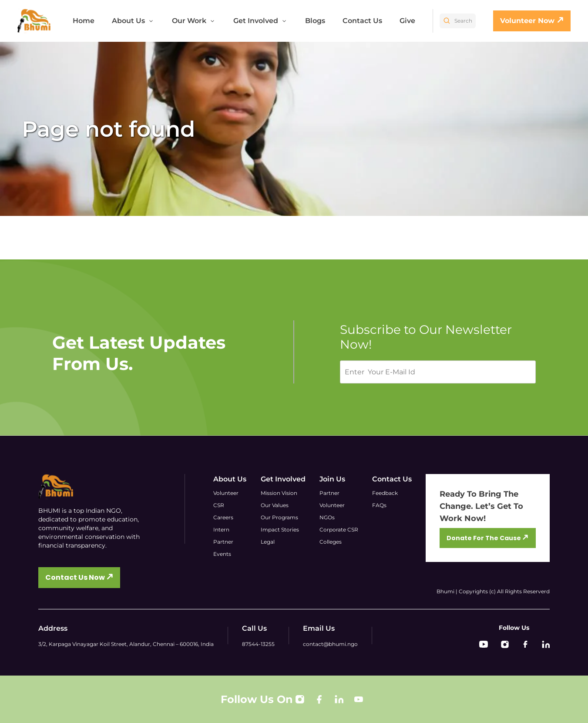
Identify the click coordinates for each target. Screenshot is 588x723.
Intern (221, 530)
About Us (133, 21)
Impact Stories (280, 530)
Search (458, 21)
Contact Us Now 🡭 (79, 577)
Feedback (385, 493)
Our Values (275, 505)
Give (407, 21)
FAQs (379, 505)
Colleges (331, 542)
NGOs (327, 517)
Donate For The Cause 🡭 (487, 538)
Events (222, 554)
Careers (223, 517)
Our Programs (279, 517)
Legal (268, 542)
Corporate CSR (339, 530)
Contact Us (362, 21)
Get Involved (260, 21)
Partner (223, 542)
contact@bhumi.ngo (330, 644)
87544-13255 (258, 644)
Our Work (194, 21)
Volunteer (226, 493)
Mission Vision (279, 493)
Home (84, 21)
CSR (219, 505)
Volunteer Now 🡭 (532, 21)
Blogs (315, 21)
